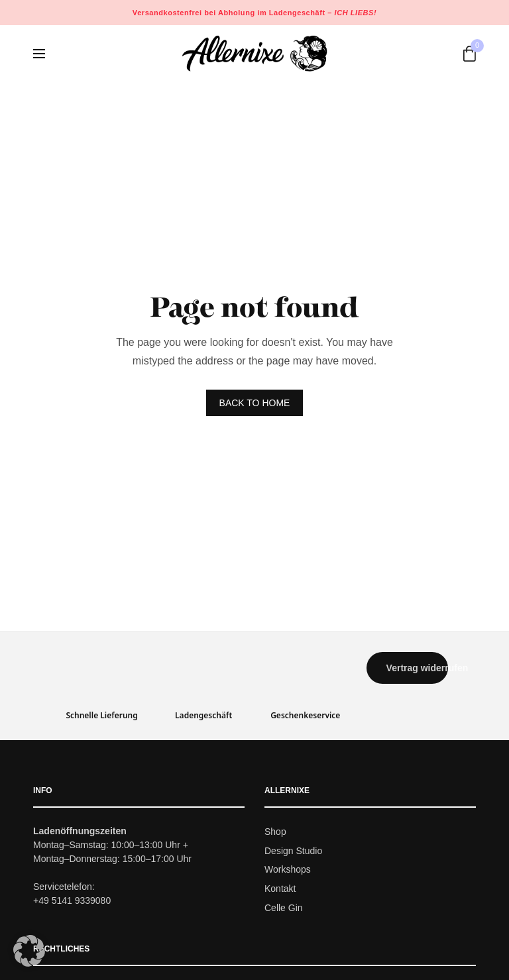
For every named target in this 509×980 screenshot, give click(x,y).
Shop (275, 832)
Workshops (288, 870)
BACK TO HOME (255, 403)
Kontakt (280, 889)
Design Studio (293, 851)
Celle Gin (284, 908)
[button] (408, 668)
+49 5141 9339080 (72, 900)
